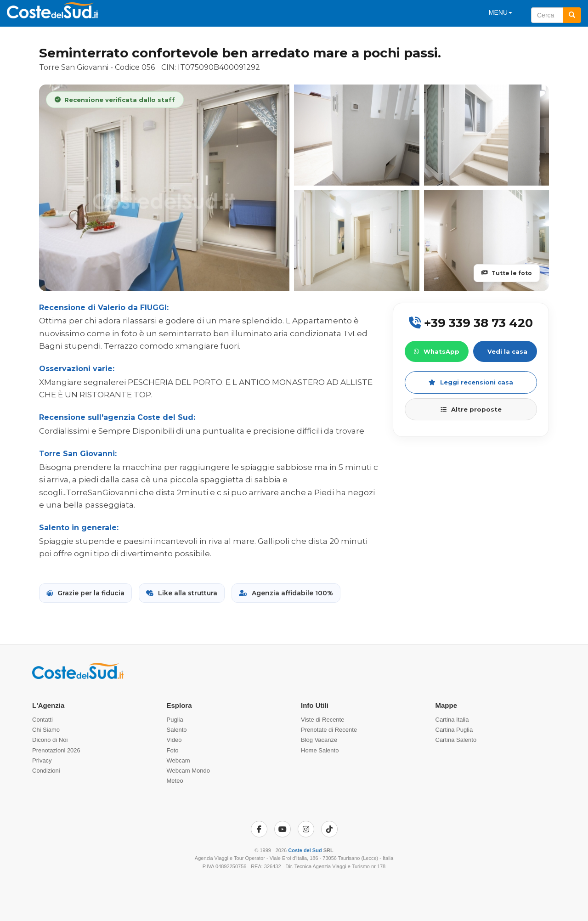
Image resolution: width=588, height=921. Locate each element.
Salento (177, 730)
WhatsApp (437, 351)
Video (174, 740)
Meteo (175, 781)
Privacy (42, 760)
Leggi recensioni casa (471, 382)
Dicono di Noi (50, 740)
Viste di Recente (322, 720)
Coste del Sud (305, 850)
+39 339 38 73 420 (471, 323)
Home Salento (320, 750)
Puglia (175, 720)
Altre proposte (471, 409)
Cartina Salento (456, 740)
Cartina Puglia (454, 730)
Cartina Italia (452, 720)
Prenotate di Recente (329, 730)
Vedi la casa (507, 351)
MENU (500, 12)
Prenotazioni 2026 (56, 750)
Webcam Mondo (188, 771)
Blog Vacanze (319, 740)
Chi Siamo (46, 730)
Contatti (42, 720)
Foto (173, 750)
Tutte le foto (507, 273)
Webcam (178, 760)
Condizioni (46, 771)
